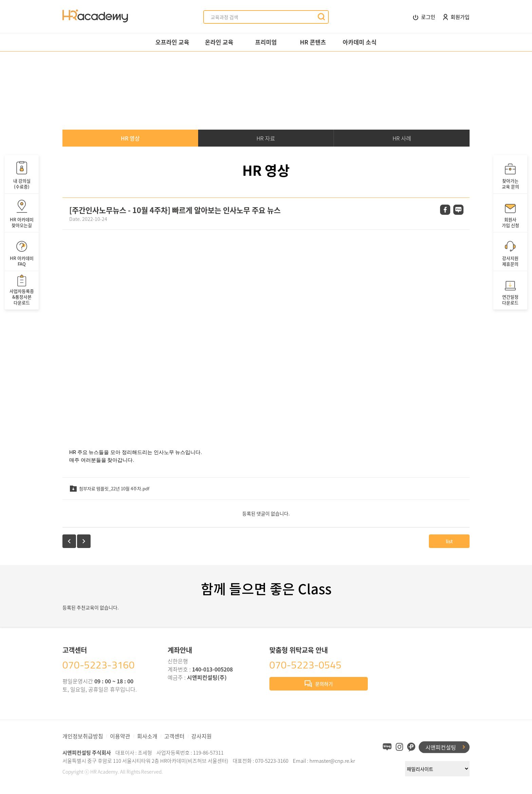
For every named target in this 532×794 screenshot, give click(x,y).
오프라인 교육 (172, 42)
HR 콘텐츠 (313, 42)
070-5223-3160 (99, 665)
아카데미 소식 (360, 42)
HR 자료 (266, 138)
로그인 (424, 17)
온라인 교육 (219, 42)
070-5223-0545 (306, 665)
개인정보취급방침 (83, 736)
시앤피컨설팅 (441, 747)
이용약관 (120, 736)
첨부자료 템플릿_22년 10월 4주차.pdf (109, 488)
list (449, 541)
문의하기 (319, 684)
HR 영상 (130, 138)
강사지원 (202, 736)
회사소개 (147, 736)
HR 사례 (402, 138)
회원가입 (456, 17)
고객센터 (174, 736)
